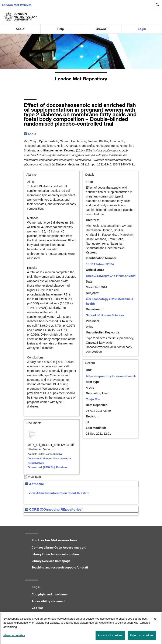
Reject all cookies (142, 638)
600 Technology (97, 299)
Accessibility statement (49, 601)
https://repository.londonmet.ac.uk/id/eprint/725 (121, 376)
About (20, 29)
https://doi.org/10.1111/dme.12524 (111, 276)
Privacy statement (44, 614)
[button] (26, 477)
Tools (30, 134)
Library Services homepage (51, 561)
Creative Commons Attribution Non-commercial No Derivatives (49, 458)
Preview (61, 467)
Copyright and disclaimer (50, 594)
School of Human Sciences (105, 315)
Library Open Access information (55, 554)
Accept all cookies (110, 638)
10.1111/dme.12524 (100, 264)
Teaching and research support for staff (60, 567)
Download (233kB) (41, 467)
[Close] (155, 621)
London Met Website (17, 5)
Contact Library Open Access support (59, 547)
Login (142, 29)
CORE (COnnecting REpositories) (54, 509)
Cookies (38, 608)
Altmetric (35, 484)
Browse (101, 29)
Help (61, 29)
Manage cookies (14, 638)
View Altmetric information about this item (59, 493)
